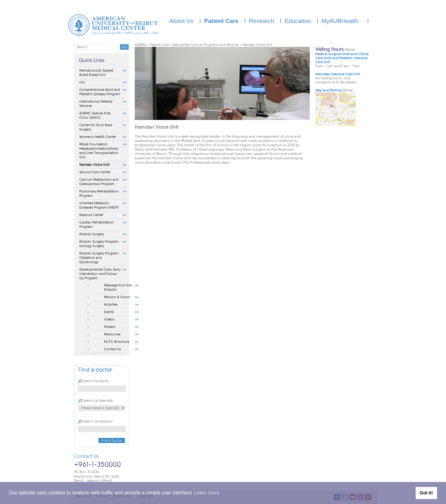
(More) (107, 481)
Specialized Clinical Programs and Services (206, 45)
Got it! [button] (426, 493)
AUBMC (141, 45)
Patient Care (159, 45)
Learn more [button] (207, 493)
